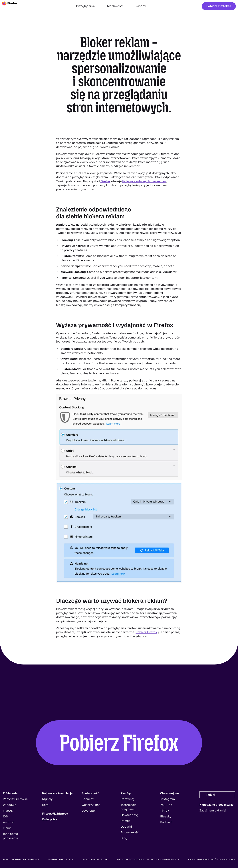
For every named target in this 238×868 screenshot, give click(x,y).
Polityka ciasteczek (95, 859)
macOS (8, 811)
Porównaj (128, 799)
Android (9, 822)
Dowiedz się (129, 815)
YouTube (166, 805)
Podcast (166, 822)
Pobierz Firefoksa (219, 6)
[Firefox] (13, 6)
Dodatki (126, 827)
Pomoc (126, 821)
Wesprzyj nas (91, 805)
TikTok (165, 811)
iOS (5, 816)
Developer (89, 811)
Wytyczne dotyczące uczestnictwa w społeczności (148, 859)
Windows (10, 805)
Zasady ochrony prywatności (21, 859)
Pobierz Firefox (146, 632)
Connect (88, 799)
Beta (45, 805)
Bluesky (166, 816)
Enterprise (50, 819)
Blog (124, 838)
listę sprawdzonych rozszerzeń (144, 181)
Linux (7, 828)
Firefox (105, 181)
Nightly (47, 799)
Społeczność (130, 832)
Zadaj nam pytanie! (213, 810)
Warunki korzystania (61, 859)
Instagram (168, 799)
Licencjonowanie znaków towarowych (212, 859)
